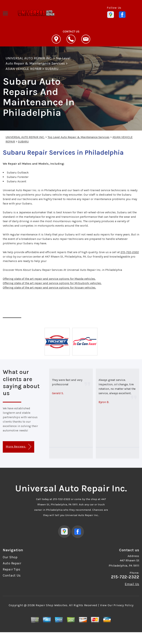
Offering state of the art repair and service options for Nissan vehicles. (49, 288)
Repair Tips (12, 569)
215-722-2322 (130, 252)
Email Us (132, 584)
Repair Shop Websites (51, 605)
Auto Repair (12, 563)
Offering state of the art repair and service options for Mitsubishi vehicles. (52, 283)
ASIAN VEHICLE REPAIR (23, 69)
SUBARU (52, 69)
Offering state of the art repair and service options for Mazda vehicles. (49, 279)
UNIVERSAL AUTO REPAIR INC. (29, 58)
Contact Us (12, 575)
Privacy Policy (123, 605)
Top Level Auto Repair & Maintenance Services (78, 137)
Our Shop (10, 557)
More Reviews (18, 447)
